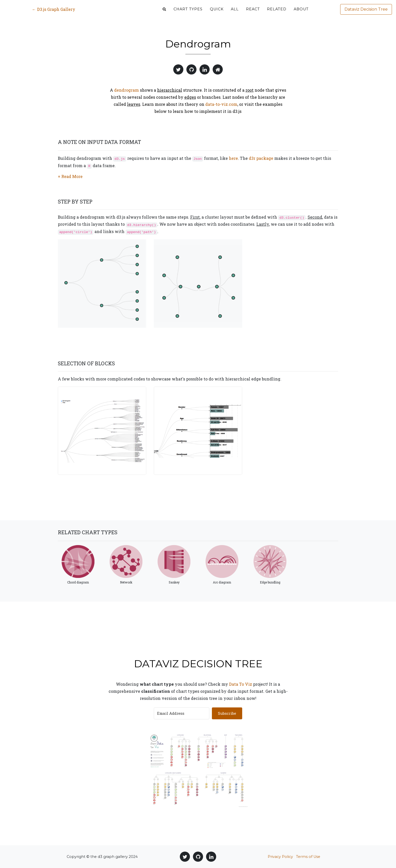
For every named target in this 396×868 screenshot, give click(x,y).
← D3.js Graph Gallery (54, 13)
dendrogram (127, 90)
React (253, 13)
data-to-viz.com (221, 104)
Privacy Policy (280, 857)
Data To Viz (241, 684)
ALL (235, 13)
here (233, 158)
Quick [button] (217, 13)
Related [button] (277, 13)
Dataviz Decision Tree (366, 13)
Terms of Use (308, 857)
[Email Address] (182, 713)
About (301, 13)
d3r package (261, 158)
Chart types (188, 13)
